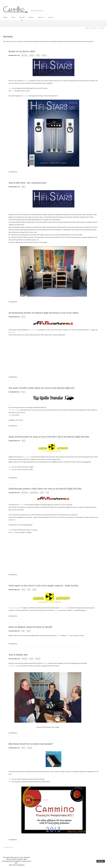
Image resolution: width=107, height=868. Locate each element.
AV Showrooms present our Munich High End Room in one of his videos (44, 313)
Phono (32, 55)
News (13, 17)
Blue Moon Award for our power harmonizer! (31, 744)
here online (25, 96)
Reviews (22, 17)
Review (44, 55)
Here (10, 88)
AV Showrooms (34, 330)
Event (23, 590)
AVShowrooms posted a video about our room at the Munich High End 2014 (45, 489)
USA (47, 493)
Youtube (13, 332)
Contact (51, 17)
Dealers (31, 17)
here (13, 91)
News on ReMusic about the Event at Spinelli (30, 627)
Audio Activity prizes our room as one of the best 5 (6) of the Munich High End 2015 (49, 437)
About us (41, 17)
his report (22, 505)
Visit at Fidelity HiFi (18, 655)
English (87, 28)
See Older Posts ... (9, 847)
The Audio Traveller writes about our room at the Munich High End (41, 388)
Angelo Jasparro (13, 608)
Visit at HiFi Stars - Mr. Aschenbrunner (27, 183)
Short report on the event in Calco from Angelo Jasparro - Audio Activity (44, 585)
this (90, 330)
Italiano (101, 28)
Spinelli (58, 636)
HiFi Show (25, 493)
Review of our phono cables (22, 51)
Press (38, 55)
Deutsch (94, 28)
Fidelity (45, 663)
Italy (29, 590)
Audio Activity (27, 457)
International (34, 493)
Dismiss (101, 861)
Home (5, 17)
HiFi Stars (26, 81)
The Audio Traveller (14, 410)
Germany (24, 55)
